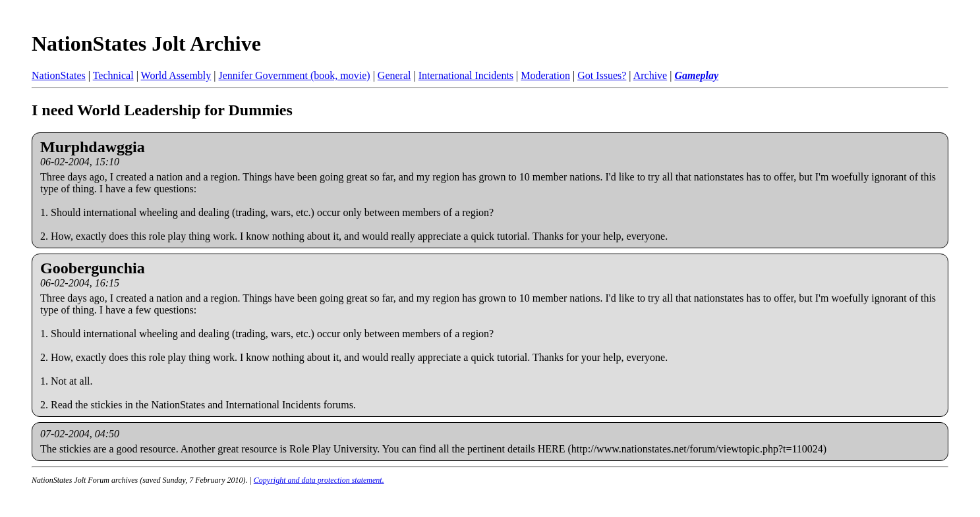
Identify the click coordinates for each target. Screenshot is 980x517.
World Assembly (176, 75)
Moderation (545, 75)
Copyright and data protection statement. (319, 480)
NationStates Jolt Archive (146, 43)
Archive (650, 75)
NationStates (59, 75)
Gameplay (696, 75)
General (394, 75)
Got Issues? (602, 75)
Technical (113, 75)
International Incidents (466, 75)
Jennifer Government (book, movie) (294, 75)
